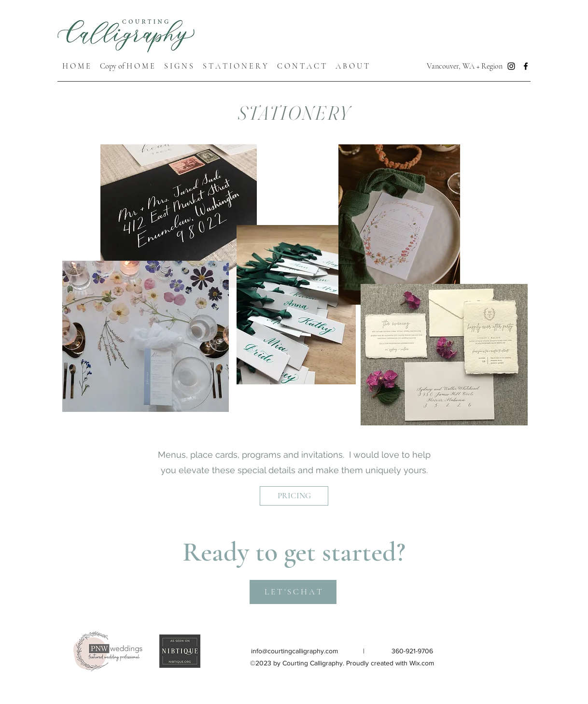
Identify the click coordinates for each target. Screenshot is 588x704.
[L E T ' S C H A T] (293, 592)
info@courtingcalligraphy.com (294, 651)
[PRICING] (294, 496)
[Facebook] (526, 66)
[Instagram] (511, 66)
